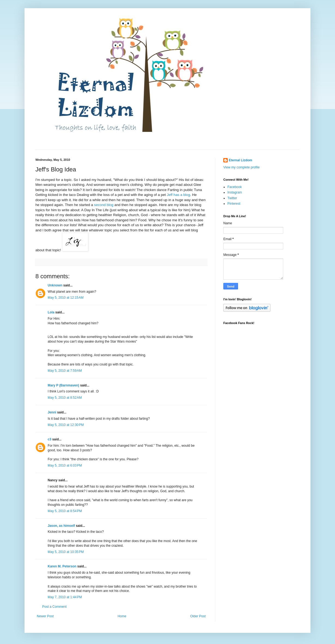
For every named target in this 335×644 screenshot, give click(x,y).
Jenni (52, 412)
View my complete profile (241, 167)
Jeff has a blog (178, 195)
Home (122, 616)
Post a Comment (54, 607)
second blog (104, 205)
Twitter (232, 198)
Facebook (235, 187)
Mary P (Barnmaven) (63, 385)
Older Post (198, 616)
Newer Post (45, 616)
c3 (49, 439)
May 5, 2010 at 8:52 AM (65, 398)
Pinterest (234, 204)
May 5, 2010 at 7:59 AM (65, 371)
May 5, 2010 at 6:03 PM (65, 465)
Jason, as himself (61, 526)
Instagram (235, 192)
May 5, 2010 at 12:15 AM (66, 298)
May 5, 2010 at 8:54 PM (65, 511)
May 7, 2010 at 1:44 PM (65, 597)
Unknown (55, 285)
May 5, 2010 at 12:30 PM (66, 425)
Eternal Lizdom (240, 160)
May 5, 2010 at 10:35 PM (66, 552)
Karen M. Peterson (62, 566)
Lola (51, 312)
